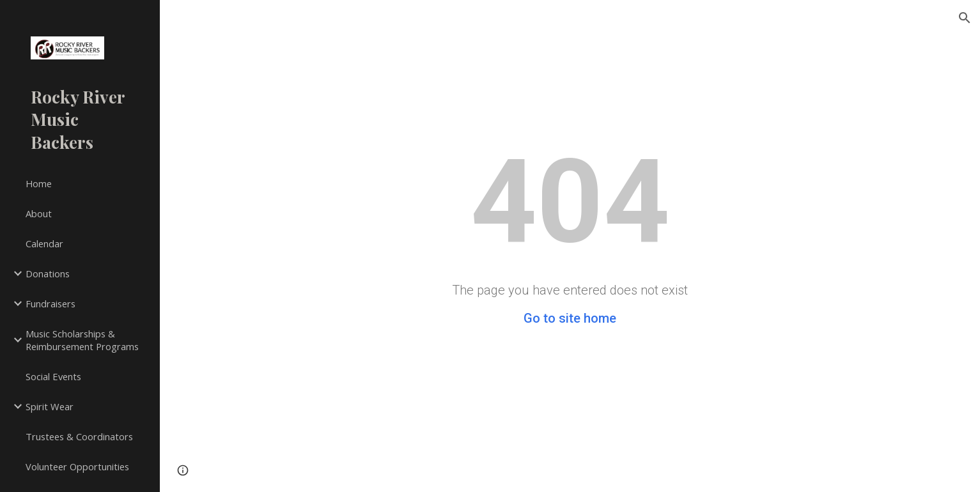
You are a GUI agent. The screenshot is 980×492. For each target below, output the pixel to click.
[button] (965, 18)
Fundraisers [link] (51, 304)
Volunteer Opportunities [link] (77, 466)
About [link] (39, 213)
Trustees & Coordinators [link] (79, 436)
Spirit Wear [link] (50, 406)
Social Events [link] (53, 376)
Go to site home (570, 318)
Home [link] (39, 183)
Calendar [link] (44, 243)
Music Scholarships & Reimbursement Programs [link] (82, 340)
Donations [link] (48, 273)
